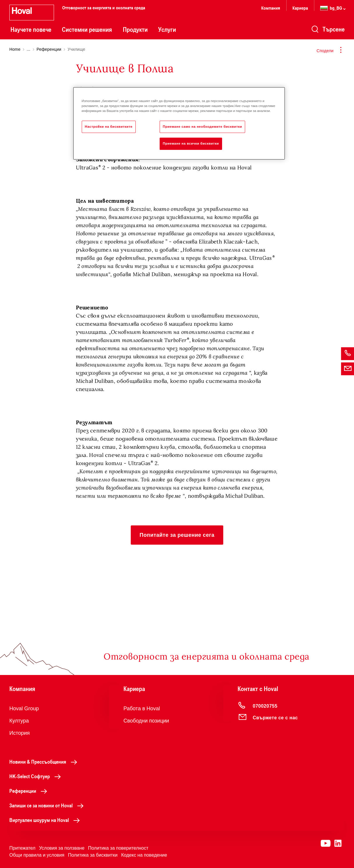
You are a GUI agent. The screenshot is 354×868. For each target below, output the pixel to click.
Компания (271, 8)
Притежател (22, 848)
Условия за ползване (62, 848)
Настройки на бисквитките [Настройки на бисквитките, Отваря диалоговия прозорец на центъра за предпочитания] (109, 127)
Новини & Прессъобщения (45, 762)
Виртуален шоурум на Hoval (46, 820)
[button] (177, 535)
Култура (19, 721)
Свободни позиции (146, 721)
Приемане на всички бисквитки (191, 143)
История (20, 733)
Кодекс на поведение (144, 855)
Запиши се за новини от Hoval (48, 805)
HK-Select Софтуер (37, 776)
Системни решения (87, 29)
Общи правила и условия (37, 855)
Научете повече (31, 29)
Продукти (135, 29)
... (29, 49)
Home (15, 49)
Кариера (300, 8)
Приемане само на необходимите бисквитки (203, 127)
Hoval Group (24, 709)
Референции (49, 49)
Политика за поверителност (118, 848)
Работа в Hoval (142, 709)
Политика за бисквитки (93, 855)
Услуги (167, 29)
